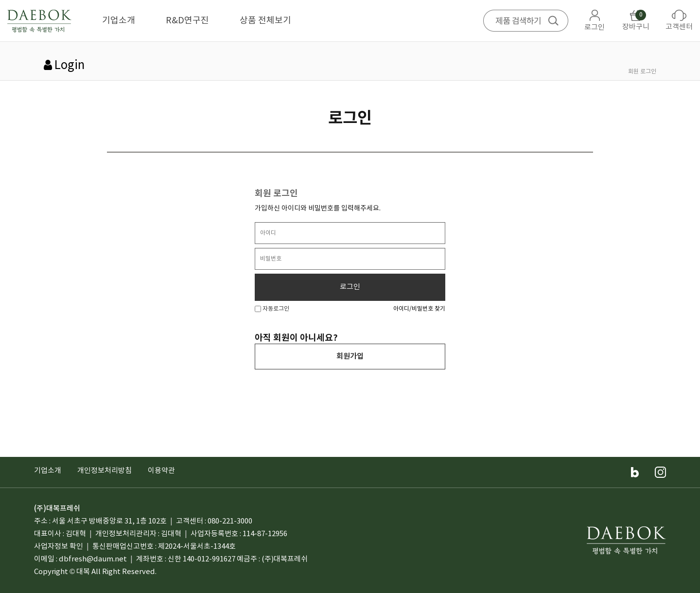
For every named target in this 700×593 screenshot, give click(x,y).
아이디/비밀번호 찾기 (419, 309)
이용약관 (161, 471)
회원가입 (350, 356)
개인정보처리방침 (105, 471)
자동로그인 (272, 309)
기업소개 (119, 21)
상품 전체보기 (265, 21)
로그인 (350, 287)
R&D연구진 (187, 21)
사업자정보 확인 (59, 547)
